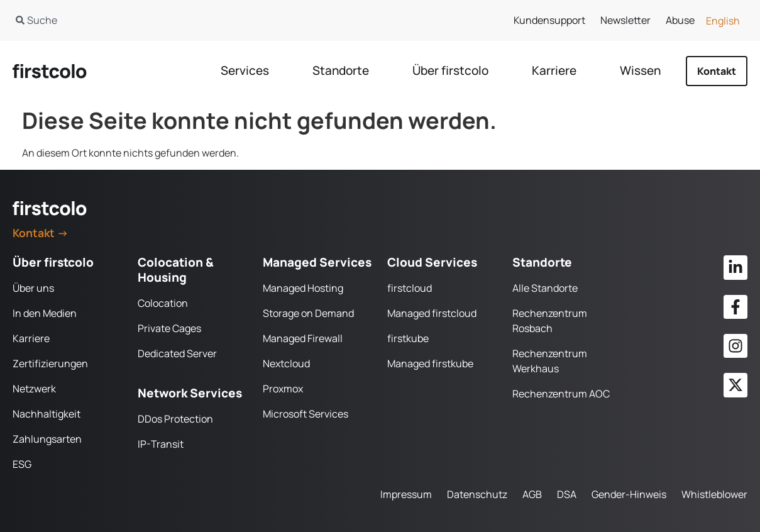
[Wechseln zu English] (723, 20)
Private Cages (169, 328)
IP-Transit (161, 444)
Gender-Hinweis (629, 494)
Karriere (31, 338)
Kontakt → (41, 233)
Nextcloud (286, 363)
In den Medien (45, 313)
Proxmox (283, 389)
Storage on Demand (308, 313)
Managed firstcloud (432, 313)
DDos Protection (175, 419)
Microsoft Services (306, 414)
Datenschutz (477, 494)
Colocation (163, 303)
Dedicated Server (177, 353)
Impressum (406, 494)
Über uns (33, 288)
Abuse (680, 20)
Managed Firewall (303, 338)
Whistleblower (714, 494)
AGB (532, 494)
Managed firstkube (430, 363)
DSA (567, 494)
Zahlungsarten (47, 439)
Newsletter (625, 20)
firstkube (408, 338)
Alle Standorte (545, 288)
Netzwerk (34, 389)
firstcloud (410, 288)
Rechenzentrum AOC (561, 394)
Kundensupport (549, 20)
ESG (22, 464)
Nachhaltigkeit (47, 414)
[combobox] (183, 20)
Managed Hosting (303, 288)
